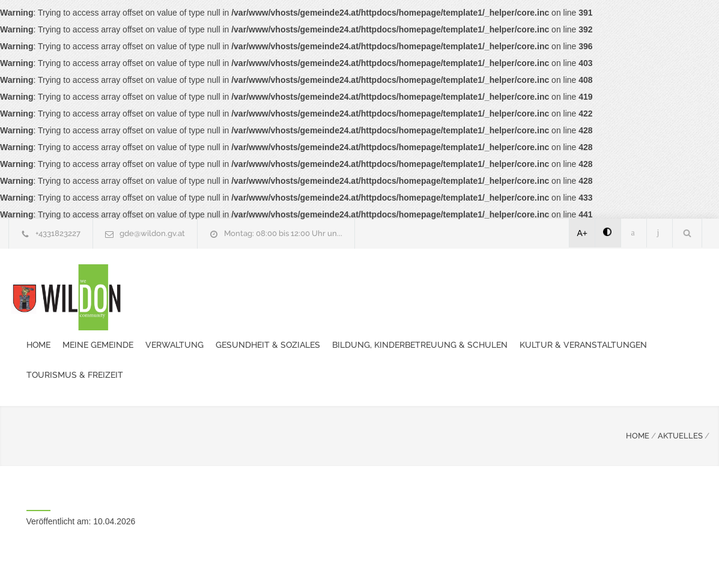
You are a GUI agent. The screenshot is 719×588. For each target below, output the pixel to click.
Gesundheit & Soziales (382, 282)
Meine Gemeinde (212, 282)
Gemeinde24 (259, 563)
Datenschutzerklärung (516, 563)
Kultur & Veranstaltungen (204, 312)
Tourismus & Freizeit (328, 312)
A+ (583, 233)
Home (153, 282)
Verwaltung (289, 282)
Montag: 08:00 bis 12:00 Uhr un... (283, 233)
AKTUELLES (680, 376)
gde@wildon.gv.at (152, 233)
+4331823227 (58, 233)
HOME (638, 376)
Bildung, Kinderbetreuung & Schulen (534, 282)
